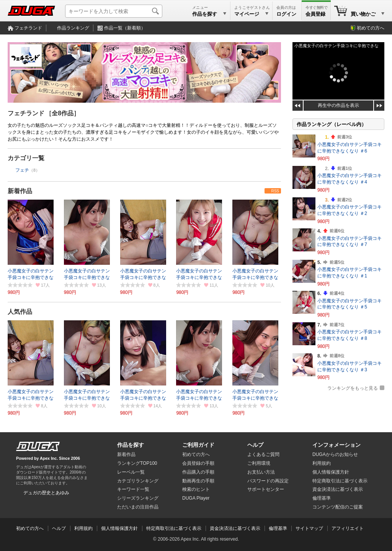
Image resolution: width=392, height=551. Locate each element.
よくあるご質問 (263, 454)
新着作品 (20, 191)
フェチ (22, 170)
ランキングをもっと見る (353, 388)
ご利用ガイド (198, 445)
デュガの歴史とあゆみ (46, 493)
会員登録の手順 (198, 463)
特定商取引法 (340, 481)
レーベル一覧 (131, 472)
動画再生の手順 (198, 481)
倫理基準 (322, 498)
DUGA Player (196, 498)
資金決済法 (338, 489)
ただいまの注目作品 (138, 507)
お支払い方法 (261, 472)
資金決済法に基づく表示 (235, 528)
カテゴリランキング (138, 481)
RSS (275, 191)
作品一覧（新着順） (125, 28)
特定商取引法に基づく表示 (174, 528)
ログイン (286, 14)
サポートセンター (266, 489)
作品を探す (131, 445)
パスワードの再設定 (268, 481)
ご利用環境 (259, 463)
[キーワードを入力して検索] (114, 11)
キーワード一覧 (133, 489)
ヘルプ (255, 445)
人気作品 (20, 312)
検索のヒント (196, 489)
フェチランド (28, 28)
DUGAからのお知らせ (335, 454)
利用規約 (322, 463)
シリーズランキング (138, 498)
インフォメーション (336, 445)
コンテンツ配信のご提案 (338, 507)
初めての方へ (371, 28)
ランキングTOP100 (137, 463)
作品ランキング (73, 28)
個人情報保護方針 (331, 472)
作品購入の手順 (198, 472)
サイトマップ (309, 528)
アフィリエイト (348, 528)
